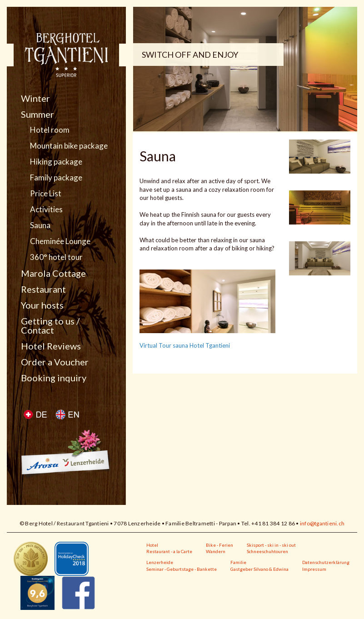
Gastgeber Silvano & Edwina (259, 569)
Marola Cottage (53, 273)
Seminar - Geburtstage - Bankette (182, 569)
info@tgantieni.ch (322, 523)
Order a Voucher (55, 362)
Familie (238, 562)
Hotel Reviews (51, 346)
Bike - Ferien (219, 545)
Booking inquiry (54, 378)
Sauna (40, 225)
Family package (56, 178)
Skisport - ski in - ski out (271, 545)
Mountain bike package (69, 146)
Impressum (314, 569)
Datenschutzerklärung (326, 562)
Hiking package (56, 162)
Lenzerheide (160, 562)
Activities (46, 210)
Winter (35, 98)
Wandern (216, 551)
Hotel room (50, 130)
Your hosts (42, 305)
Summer (37, 114)
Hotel (152, 545)
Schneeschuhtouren (267, 551)
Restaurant (43, 289)
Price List (46, 194)
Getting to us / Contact (50, 325)
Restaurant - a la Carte (169, 551)
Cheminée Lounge (60, 241)
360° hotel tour (56, 257)
